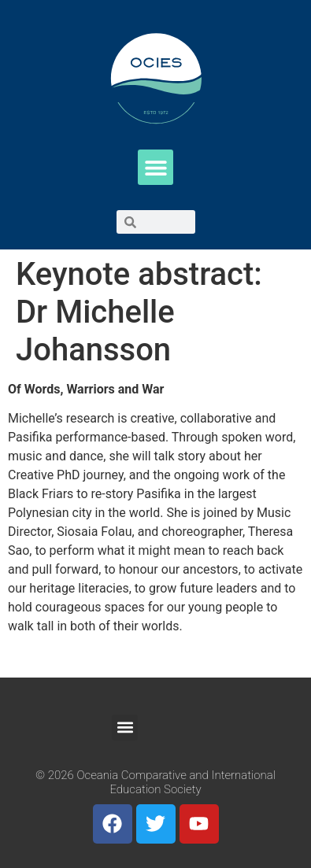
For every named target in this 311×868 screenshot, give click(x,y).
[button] (155, 167)
